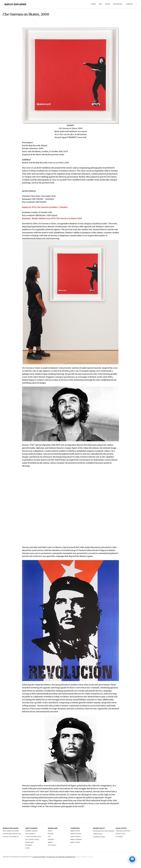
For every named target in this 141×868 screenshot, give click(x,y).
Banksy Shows (75, 842)
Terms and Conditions (123, 831)
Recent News (29, 842)
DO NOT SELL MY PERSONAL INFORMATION (61, 857)
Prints (50, 831)
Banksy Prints (75, 831)
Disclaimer (119, 837)
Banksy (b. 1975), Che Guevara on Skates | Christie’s (45, 207)
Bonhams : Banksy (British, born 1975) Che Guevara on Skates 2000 (52, 218)
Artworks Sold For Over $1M (103, 831)
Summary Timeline (31, 831)
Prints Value (98, 834)
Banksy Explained (15, 4)
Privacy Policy (121, 834)
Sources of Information (11, 837)
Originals (51, 840)
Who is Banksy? (30, 834)
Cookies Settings (39, 857)
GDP (49, 837)
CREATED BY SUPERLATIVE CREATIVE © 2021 (17, 857)
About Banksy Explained (11, 831)
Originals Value (99, 837)
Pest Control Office (32, 840)
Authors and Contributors (12, 834)
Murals (50, 842)
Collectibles (52, 845)
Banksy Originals (76, 840)
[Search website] (136, 4)
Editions (51, 834)
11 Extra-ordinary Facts (33, 837)
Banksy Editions (76, 834)
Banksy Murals (76, 837)
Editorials (29, 845)
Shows (28, 848)
